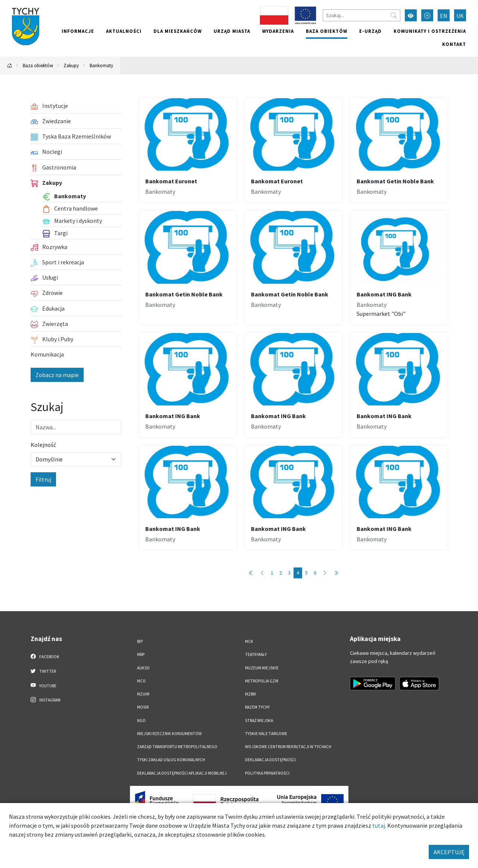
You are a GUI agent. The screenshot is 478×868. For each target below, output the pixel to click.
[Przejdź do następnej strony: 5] (325, 573)
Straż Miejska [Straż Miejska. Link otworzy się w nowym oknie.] (259, 721)
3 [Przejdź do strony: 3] (289, 573)
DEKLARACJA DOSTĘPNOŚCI (270, 760)
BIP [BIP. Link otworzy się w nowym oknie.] (140, 641)
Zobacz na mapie (57, 375)
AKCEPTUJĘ (449, 852)
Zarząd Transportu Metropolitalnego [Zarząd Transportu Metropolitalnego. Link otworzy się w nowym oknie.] (177, 747)
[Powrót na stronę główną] (10, 66)
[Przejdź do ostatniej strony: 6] (336, 573)
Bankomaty (101, 65)
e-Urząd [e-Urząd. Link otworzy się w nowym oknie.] (370, 31)
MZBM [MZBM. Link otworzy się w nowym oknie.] (250, 694)
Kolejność (43, 445)
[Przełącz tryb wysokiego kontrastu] (411, 15)
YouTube (44, 685)
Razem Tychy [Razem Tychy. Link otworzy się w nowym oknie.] (257, 707)
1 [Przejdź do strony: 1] (272, 573)
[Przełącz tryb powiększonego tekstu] (427, 15)
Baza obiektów (327, 31)
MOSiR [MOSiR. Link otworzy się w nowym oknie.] (143, 707)
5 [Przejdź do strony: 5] (306, 573)
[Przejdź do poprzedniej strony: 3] (262, 573)
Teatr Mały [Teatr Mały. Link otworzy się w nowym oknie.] (256, 654)
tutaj (379, 825)
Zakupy (71, 65)
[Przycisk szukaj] (394, 15)
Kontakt (454, 44)
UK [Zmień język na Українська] (460, 16)
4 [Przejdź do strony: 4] (298, 573)
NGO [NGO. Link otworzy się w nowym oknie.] (141, 721)
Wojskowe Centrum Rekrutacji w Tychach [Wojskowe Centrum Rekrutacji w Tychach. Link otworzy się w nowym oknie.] (288, 747)
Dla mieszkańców (178, 31)
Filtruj (43, 479)
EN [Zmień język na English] (444, 16)
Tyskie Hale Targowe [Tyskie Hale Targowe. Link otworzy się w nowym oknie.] (266, 734)
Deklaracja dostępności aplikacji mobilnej (182, 773)
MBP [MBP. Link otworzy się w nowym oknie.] (141, 654)
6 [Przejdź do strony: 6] (315, 573)
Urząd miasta (232, 31)
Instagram (46, 700)
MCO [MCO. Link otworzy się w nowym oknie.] (141, 681)
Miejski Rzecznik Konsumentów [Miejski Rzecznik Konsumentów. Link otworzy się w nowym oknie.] (169, 734)
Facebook (45, 656)
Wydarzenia (278, 31)
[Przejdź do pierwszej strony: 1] (251, 573)
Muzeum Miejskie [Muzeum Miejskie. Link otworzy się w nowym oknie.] (262, 668)
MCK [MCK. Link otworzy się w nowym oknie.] (249, 641)
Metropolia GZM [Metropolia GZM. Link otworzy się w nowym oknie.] (262, 681)
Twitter (43, 671)
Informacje (78, 31)
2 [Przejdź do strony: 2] (281, 573)
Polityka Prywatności (267, 773)
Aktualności (124, 31)
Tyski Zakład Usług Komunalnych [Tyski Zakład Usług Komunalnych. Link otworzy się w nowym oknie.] (171, 760)
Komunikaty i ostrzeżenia (430, 31)
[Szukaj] (361, 15)
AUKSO (143, 668)
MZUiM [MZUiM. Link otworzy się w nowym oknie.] (143, 694)
